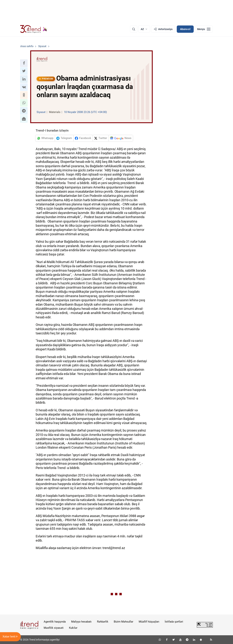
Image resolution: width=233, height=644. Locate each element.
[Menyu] (204, 29)
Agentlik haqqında (55, 622)
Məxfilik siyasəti (54, 628)
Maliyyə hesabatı (81, 622)
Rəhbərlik (103, 622)
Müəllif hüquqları (149, 622)
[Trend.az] (34, 29)
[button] (24, 63)
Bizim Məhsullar (124, 622)
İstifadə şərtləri (174, 622)
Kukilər (73, 628)
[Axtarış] (134, 29)
